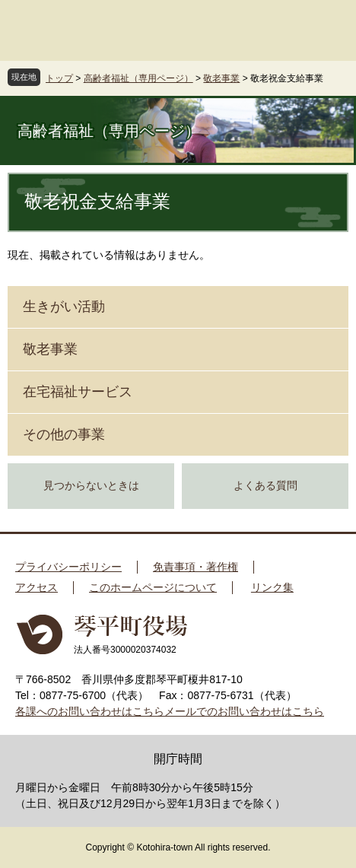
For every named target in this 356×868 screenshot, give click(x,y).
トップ (59, 78)
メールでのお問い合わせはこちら (244, 711)
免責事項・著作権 (195, 567)
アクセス (37, 587)
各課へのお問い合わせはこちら (90, 711)
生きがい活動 (64, 307)
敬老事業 (221, 78)
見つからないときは (91, 486)
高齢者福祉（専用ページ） (138, 78)
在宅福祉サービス (78, 392)
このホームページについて (153, 587)
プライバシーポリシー (68, 567)
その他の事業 (64, 434)
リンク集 (272, 587)
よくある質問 (265, 486)
